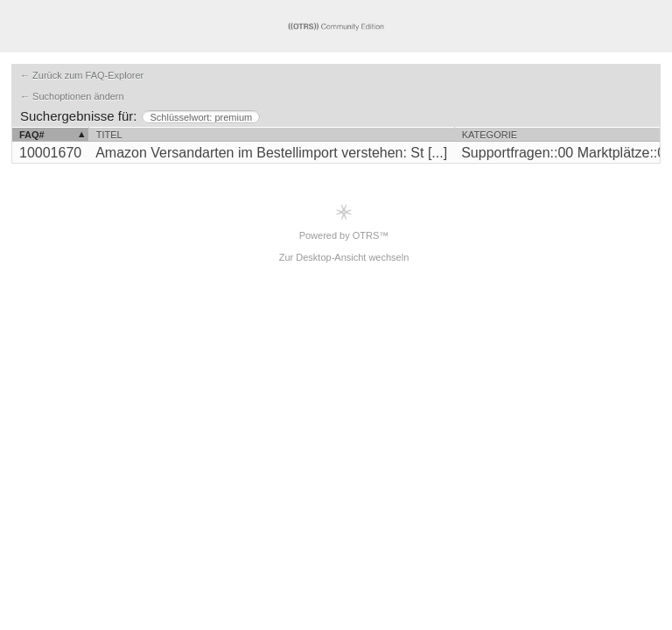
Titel (109, 135)
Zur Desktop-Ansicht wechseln (344, 257)
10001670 (50, 153)
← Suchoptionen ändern (72, 96)
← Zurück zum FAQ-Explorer (82, 75)
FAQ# (32, 135)
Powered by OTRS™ (344, 222)
